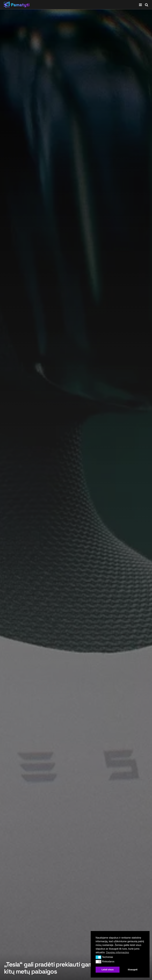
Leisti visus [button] (108, 970)
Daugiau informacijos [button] (117, 952)
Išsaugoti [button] (133, 970)
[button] (98, 957)
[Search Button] (146, 5)
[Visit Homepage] (17, 5)
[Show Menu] (140, 5)
